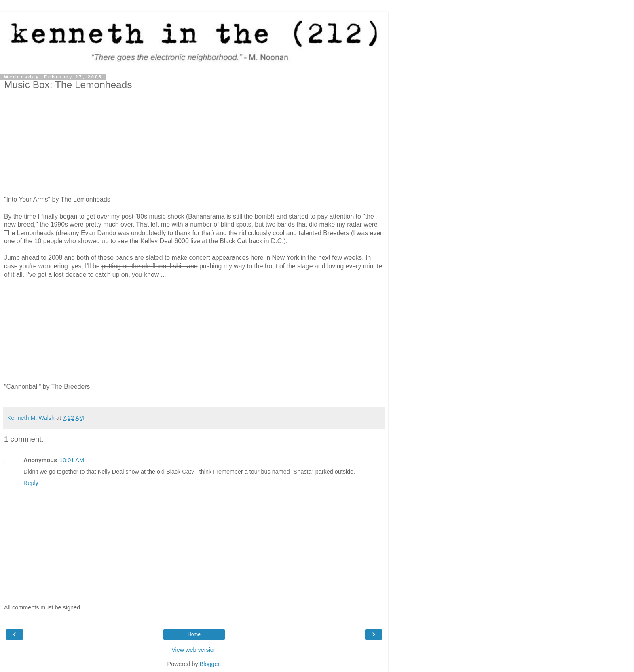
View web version (194, 650)
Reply (31, 483)
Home (194, 634)
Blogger (210, 664)
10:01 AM (72, 460)
